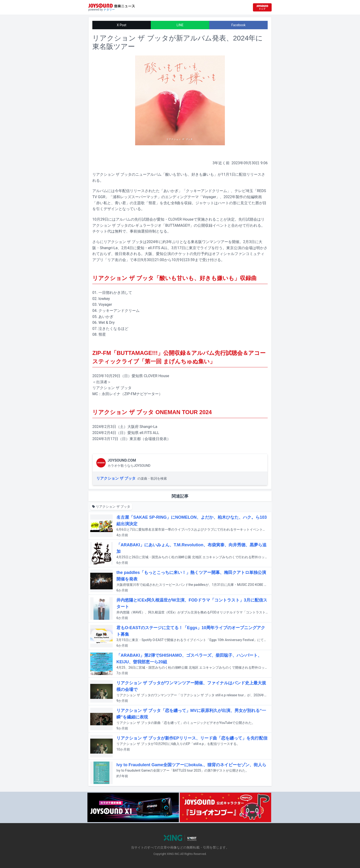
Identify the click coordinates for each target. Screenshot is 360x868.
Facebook (239, 25)
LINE (180, 25)
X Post (122, 25)
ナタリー (109, 10)
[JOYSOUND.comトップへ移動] (262, 7)
